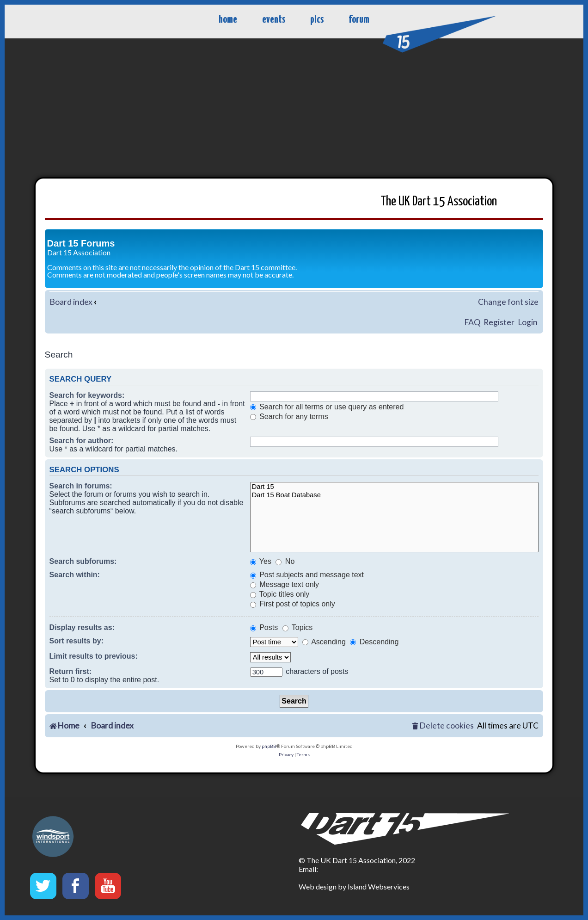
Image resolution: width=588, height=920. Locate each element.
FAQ (472, 322)
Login (528, 322)
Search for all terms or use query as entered (327, 407)
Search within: (75, 575)
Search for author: (82, 441)
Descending (374, 642)
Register (499, 322)
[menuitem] (443, 726)
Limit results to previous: (94, 656)
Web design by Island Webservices (354, 886)
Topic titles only (280, 594)
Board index (71, 302)
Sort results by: (77, 641)
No (285, 561)
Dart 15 (395, 487)
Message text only (285, 584)
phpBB (269, 746)
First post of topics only (293, 604)
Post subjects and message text (307, 575)
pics (317, 20)
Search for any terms (289, 417)
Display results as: (82, 627)
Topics (298, 627)
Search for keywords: (87, 395)
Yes (261, 561)
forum (359, 20)
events (274, 20)
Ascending (324, 642)
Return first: (71, 671)
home (228, 20)
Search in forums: (81, 486)
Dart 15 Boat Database (395, 496)
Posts (264, 627)
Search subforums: (83, 561)
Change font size (508, 302)
